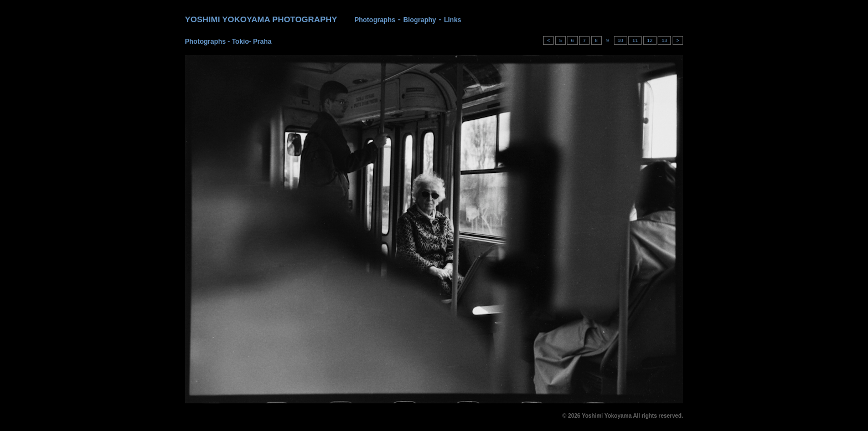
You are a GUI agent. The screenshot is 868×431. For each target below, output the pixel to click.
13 (664, 40)
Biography (419, 20)
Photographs (375, 20)
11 (635, 40)
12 (650, 40)
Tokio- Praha (252, 42)
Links (453, 20)
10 (621, 40)
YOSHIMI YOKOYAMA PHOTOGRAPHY (261, 19)
